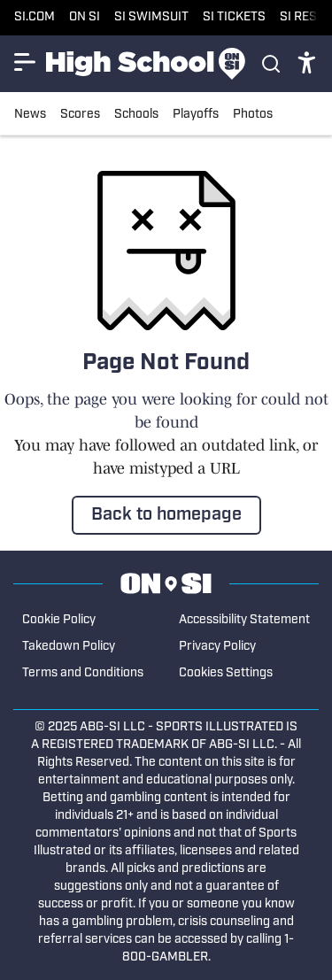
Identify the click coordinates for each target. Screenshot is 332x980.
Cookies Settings (226, 673)
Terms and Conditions (83, 673)
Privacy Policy (217, 647)
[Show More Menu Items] (25, 62)
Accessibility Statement (244, 620)
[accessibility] (307, 64)
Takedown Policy (69, 647)
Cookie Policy (59, 620)
